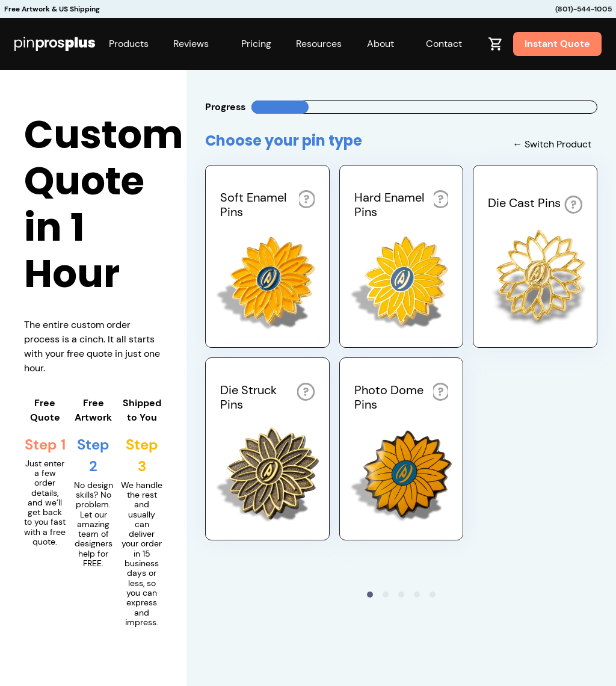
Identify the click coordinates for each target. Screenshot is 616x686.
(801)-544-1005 (584, 9)
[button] (129, 44)
